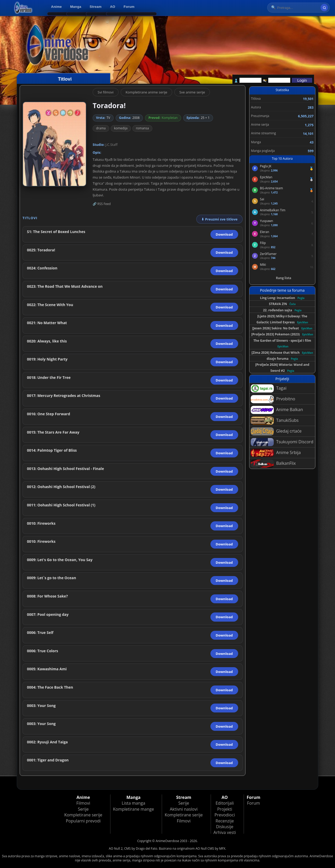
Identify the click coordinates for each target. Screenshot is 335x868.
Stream (96, 7)
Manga (76, 7)
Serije (83, 809)
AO (113, 7)
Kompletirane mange (133, 809)
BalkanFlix (273, 464)
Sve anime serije (192, 92)
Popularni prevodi (83, 821)
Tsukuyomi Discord (282, 442)
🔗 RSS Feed (102, 204)
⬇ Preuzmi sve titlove (219, 219)
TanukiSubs (275, 421)
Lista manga (133, 803)
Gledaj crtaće (276, 431)
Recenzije (225, 821)
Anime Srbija (276, 453)
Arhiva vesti (225, 832)
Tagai (269, 388)
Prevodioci (225, 815)
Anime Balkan (277, 410)
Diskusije (225, 827)
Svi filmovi (106, 92)
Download (224, 234)
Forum (129, 7)
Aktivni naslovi (184, 809)
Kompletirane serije (83, 815)
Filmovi (83, 803)
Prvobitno (273, 399)
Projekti (225, 809)
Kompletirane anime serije (146, 92)
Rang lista (284, 278)
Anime (56, 7)
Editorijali (225, 803)
